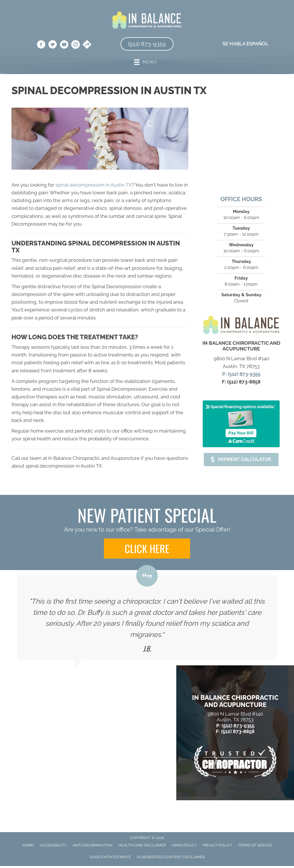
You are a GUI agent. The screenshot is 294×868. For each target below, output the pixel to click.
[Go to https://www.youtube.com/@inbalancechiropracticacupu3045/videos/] (64, 45)
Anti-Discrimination (92, 845)
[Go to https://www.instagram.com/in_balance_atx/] (76, 45)
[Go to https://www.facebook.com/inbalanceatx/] (41, 45)
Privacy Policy (217, 845)
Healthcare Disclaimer (142, 845)
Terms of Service (255, 845)
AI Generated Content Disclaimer (171, 857)
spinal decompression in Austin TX (94, 185)
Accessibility (53, 845)
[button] (241, 460)
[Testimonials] (147, 618)
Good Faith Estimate (110, 857)
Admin (28, 845)
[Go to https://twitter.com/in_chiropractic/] (53, 45)
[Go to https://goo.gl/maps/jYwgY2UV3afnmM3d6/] (87, 45)
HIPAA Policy (184, 845)
